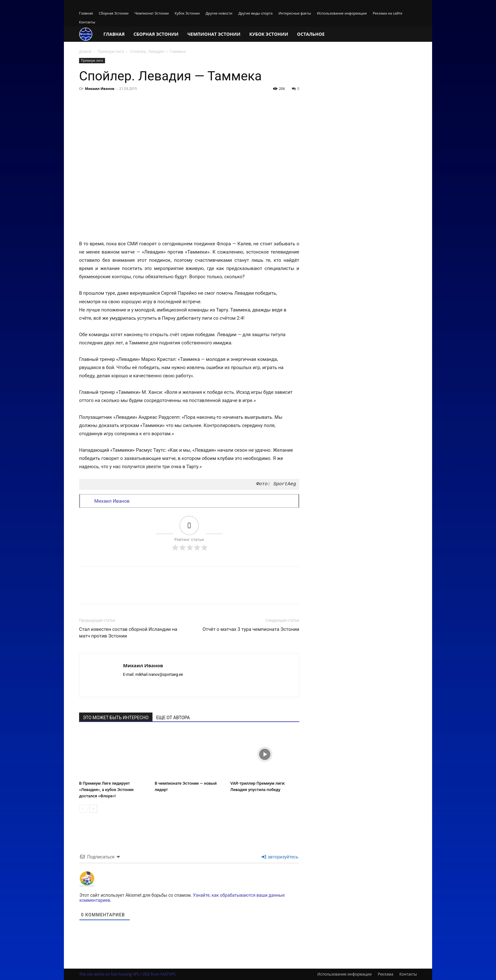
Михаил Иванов (100, 88)
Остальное (311, 34)
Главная (86, 13)
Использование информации (342, 13)
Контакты (87, 22)
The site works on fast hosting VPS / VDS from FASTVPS (127, 974)
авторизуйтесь (280, 857)
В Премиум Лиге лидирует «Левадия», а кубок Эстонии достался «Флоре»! (106, 790)
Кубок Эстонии (187, 13)
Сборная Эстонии (114, 13)
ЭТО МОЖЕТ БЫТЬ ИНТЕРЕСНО (116, 718)
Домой (85, 51)
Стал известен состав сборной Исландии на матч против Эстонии (128, 633)
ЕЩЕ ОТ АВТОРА (173, 718)
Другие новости (219, 13)
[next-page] (93, 809)
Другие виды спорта (255, 13)
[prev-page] (83, 809)
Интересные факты (295, 13)
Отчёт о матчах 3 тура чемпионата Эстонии (251, 629)
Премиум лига (111, 51)
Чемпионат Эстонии (152, 13)
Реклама (385, 974)
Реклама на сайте (387, 13)
